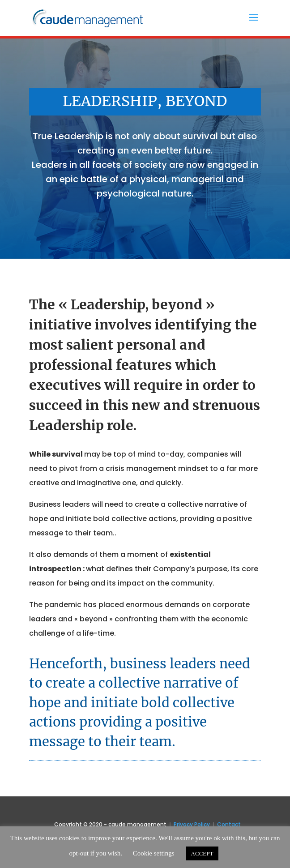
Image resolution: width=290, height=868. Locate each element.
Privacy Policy (192, 824)
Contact (229, 824)
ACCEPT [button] (202, 853)
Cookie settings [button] (154, 853)
